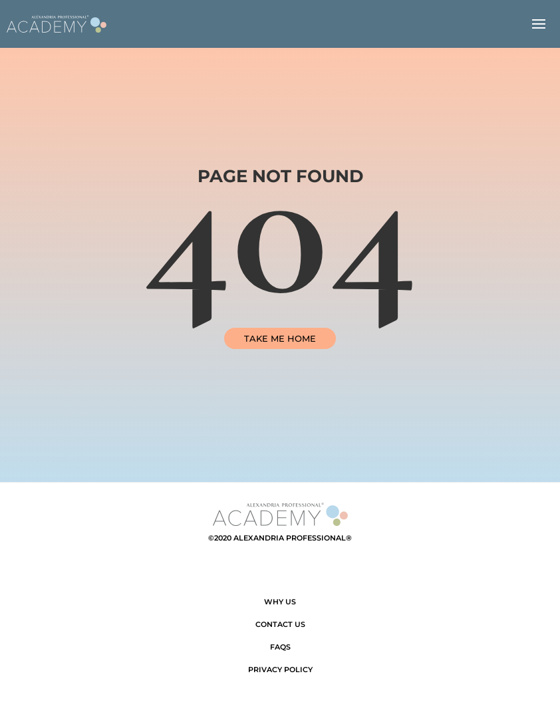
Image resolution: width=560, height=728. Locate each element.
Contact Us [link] (280, 624)
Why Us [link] (280, 602)
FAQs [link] (280, 647)
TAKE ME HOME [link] (280, 338)
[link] (57, 24)
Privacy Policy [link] (280, 669)
